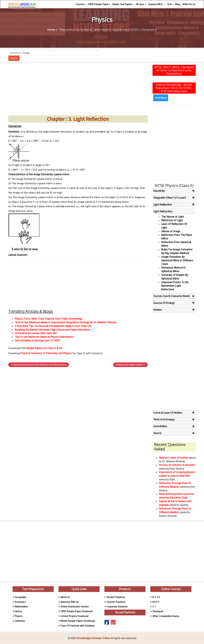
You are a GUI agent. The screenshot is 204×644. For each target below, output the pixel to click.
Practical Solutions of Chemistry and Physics (47, 353)
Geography (20, 597)
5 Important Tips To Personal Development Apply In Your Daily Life (53, 326)
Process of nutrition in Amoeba (177, 465)
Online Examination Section (75, 607)
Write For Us (189, 4)
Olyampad (158, 611)
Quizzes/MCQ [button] (157, 4)
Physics (18, 616)
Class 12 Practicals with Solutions (78, 626)
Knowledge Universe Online (94, 638)
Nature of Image (171, 231)
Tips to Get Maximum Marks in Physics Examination (44, 337)
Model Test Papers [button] (123, 4)
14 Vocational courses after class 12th (36, 333)
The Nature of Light (173, 217)
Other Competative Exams (166, 616)
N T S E (156, 597)
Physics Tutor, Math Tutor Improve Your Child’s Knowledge (48, 319)
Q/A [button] (170, 4)
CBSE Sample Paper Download (76, 611)
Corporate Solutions (117, 607)
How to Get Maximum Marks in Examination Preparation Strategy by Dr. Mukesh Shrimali (65, 322)
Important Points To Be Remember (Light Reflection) (175, 286)
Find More (161, 98)
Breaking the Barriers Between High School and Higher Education (52, 330)
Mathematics (21, 607)
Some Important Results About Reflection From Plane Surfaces (39, 365)
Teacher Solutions (116, 602)
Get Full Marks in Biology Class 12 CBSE (37, 340)
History (18, 611)
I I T (154, 607)
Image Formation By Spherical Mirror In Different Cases (177, 260)
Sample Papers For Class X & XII (44, 348)
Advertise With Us (70, 602)
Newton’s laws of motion (174, 458)
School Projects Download (74, 616)
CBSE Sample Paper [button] (99, 4)
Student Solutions (116, 597)
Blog (178, 4)
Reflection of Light (172, 220)
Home (53, 29)
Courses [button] (81, 4)
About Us (65, 597)
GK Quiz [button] (141, 4)
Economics (20, 602)
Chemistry (20, 621)
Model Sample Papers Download (78, 621)
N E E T (156, 602)
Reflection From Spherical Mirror (130, 365)
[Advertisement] (78, 86)
